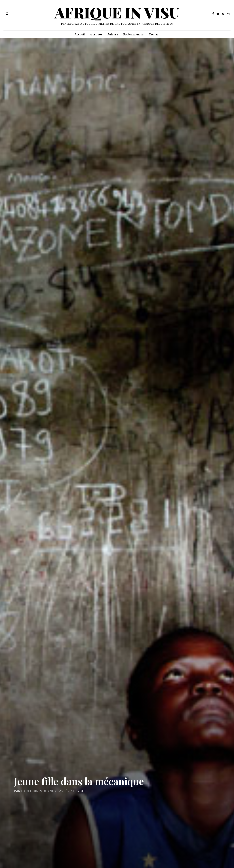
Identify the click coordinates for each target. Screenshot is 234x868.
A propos (96, 34)
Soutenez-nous (133, 34)
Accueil (80, 34)
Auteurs (113, 34)
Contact (154, 34)
